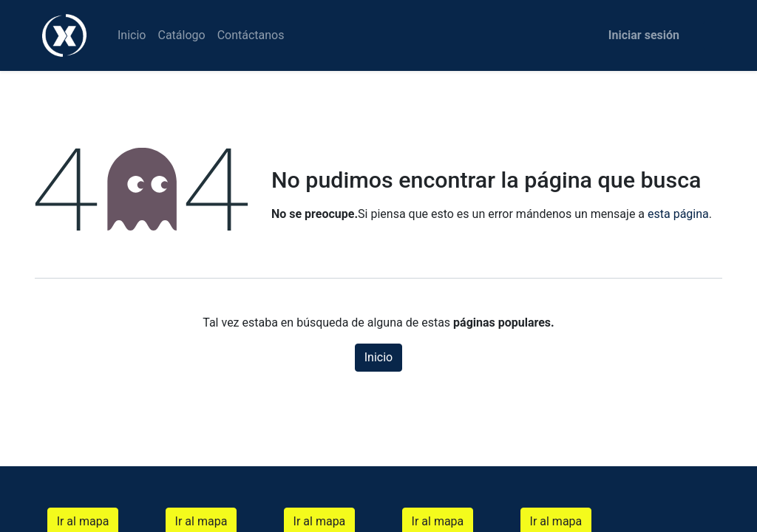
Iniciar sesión (644, 35)
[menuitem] (132, 35)
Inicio (378, 357)
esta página (678, 214)
